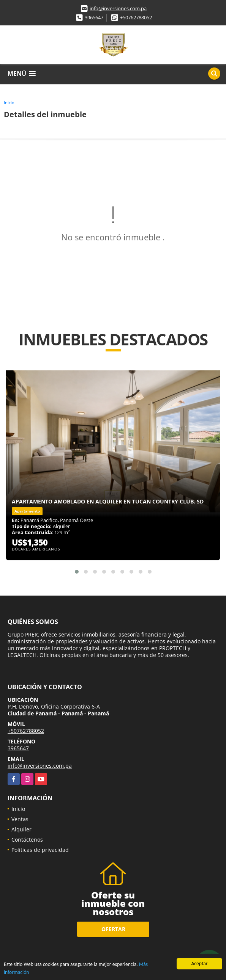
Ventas (20, 819)
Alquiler (21, 829)
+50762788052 (136, 17)
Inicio (9, 103)
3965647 (94, 17)
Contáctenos (27, 840)
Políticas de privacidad (40, 850)
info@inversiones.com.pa (118, 8)
